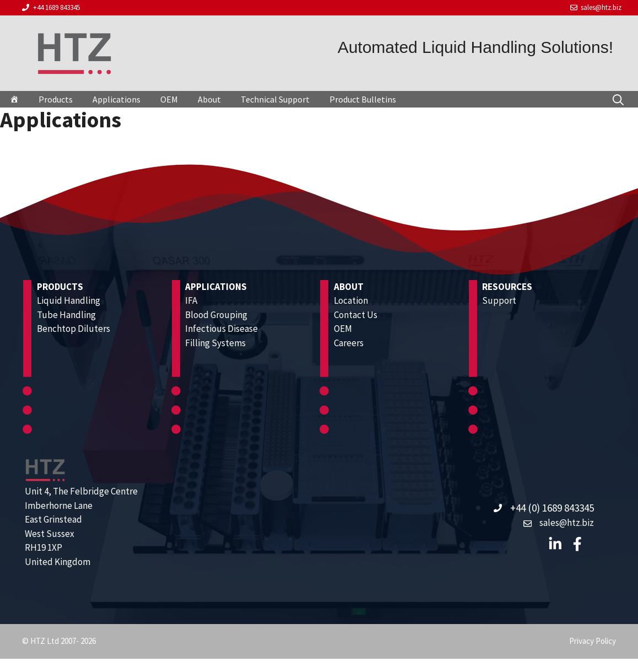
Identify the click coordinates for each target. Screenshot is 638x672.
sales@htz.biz (601, 7)
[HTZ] (14, 99)
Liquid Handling (69, 300)
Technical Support (275, 99)
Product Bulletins (363, 99)
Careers (349, 343)
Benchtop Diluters (74, 329)
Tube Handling (66, 315)
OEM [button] (169, 99)
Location (351, 300)
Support (499, 300)
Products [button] (56, 99)
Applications (117, 99)
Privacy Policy (593, 641)
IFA (191, 300)
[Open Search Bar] (618, 99)
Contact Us (356, 315)
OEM (343, 329)
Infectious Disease (221, 329)
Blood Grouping (216, 315)
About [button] (209, 99)
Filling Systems (215, 343)
